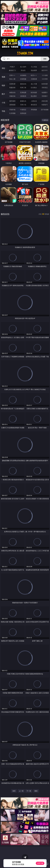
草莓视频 (34, 110)
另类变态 (45, 87)
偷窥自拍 (12, 92)
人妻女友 (34, 101)
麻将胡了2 (12, 70)
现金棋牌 (34, 70)
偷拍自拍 (23, 84)
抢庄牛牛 (45, 70)
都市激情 (12, 101)
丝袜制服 (23, 79)
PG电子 (12, 67)
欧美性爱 (45, 84)
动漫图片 (45, 92)
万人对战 (34, 67)
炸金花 (23, 70)
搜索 (45, 59)
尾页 (36, 791)
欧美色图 (34, 92)
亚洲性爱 (12, 84)
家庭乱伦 (23, 101)
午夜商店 (23, 110)
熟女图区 (34, 96)
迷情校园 (12, 105)
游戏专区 (45, 67)
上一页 (21, 791)
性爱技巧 (45, 105)
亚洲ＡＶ (12, 75)
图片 (3, 94)
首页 (14, 791)
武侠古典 (45, 101)
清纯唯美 (23, 96)
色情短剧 (23, 113)
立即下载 (40, 863)
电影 (3, 85)
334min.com (25, 53)
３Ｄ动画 (45, 75)
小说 (3, 103)
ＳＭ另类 (45, 79)
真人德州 (23, 67)
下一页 (29, 791)
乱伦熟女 (34, 87)
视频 (3, 77)
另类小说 (23, 105)
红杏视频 (12, 113)
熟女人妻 (12, 79)
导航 (3, 111)
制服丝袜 (12, 87)
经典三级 (23, 87)
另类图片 (45, 96)
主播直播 (34, 79)
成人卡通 (34, 84)
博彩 (3, 68)
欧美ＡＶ (34, 75)
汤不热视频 (45, 110)
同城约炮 (12, 110)
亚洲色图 (23, 92)
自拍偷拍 (23, 75)
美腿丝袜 (12, 96)
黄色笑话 (34, 105)
